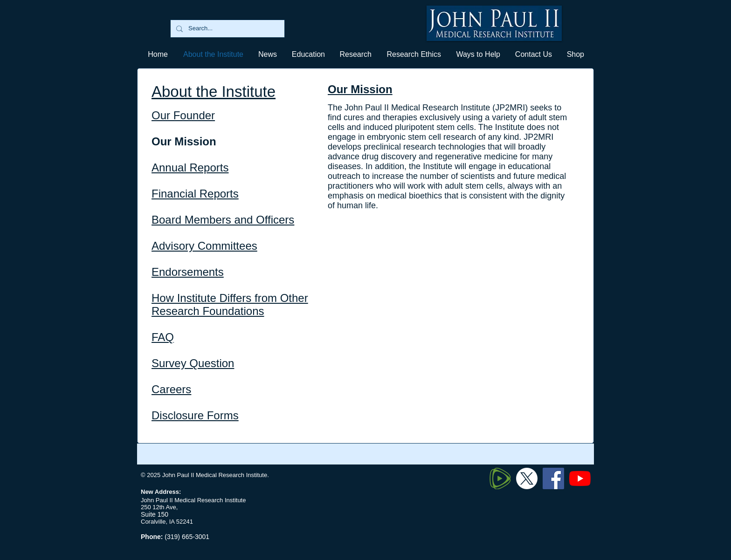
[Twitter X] (527, 478)
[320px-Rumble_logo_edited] (500, 478)
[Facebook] (553, 478)
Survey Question (193, 363)
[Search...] (227, 29)
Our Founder (183, 115)
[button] (308, 54)
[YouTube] (580, 478)
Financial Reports (195, 194)
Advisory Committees (204, 246)
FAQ (163, 337)
